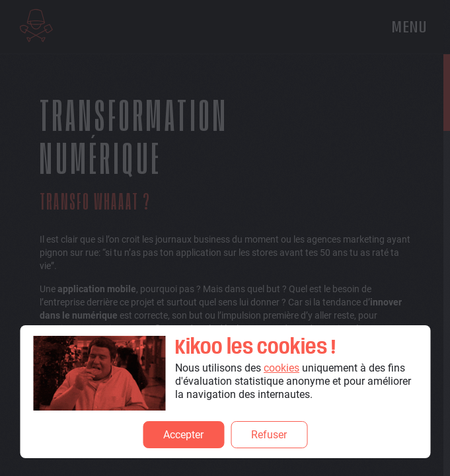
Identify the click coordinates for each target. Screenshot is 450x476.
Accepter (183, 435)
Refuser (269, 435)
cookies (281, 368)
